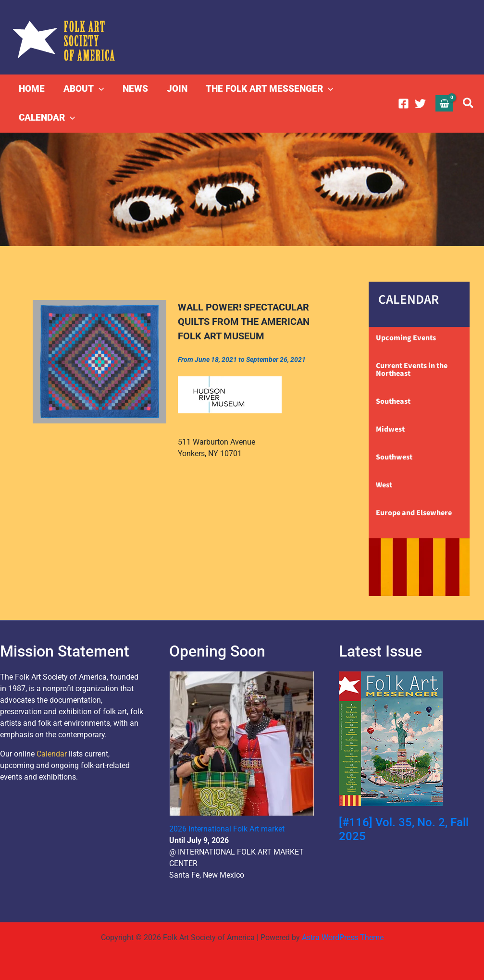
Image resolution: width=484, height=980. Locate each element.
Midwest (390, 429)
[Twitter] (420, 104)
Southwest (394, 457)
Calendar (52, 754)
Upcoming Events (406, 338)
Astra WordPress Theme (343, 937)
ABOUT (83, 89)
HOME (32, 89)
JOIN (176, 89)
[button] (98, 89)
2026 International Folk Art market (227, 829)
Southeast (393, 401)
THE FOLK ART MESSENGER (268, 89)
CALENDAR (47, 118)
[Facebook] (403, 104)
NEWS (134, 89)
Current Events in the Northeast (412, 370)
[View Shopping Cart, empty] (445, 103)
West (384, 485)
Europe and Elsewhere (414, 513)
